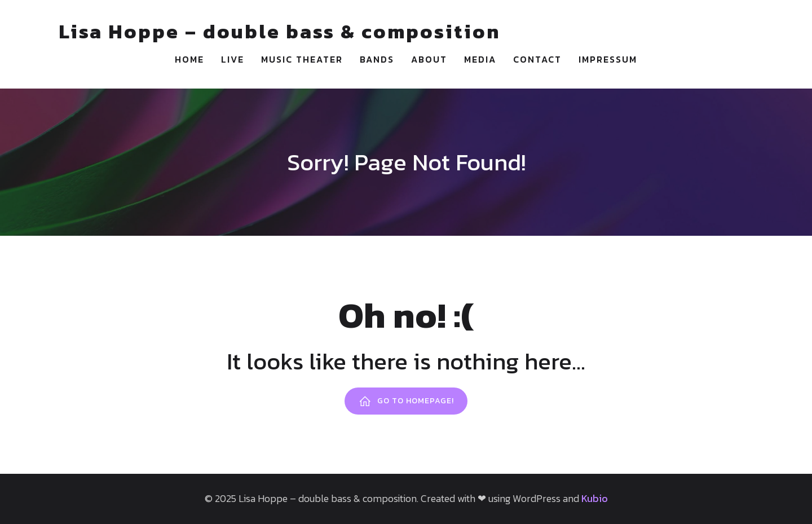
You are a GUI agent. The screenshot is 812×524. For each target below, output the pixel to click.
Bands (377, 59)
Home (189, 59)
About (429, 59)
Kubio (595, 498)
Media (480, 59)
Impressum (608, 59)
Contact (537, 59)
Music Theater (302, 59)
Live (233, 59)
